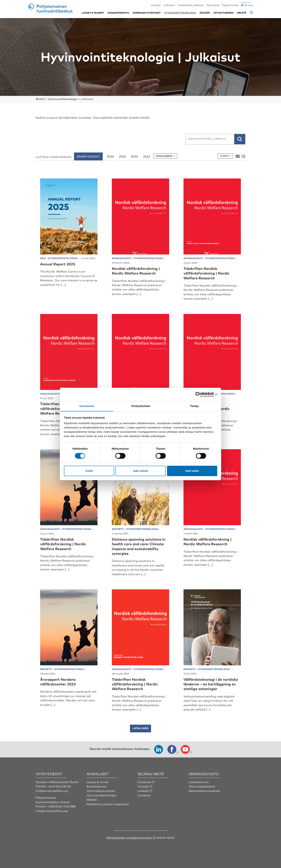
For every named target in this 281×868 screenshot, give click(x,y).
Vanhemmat (164, 156)
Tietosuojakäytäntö (202, 791)
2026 (110, 156)
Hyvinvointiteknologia (180, 13)
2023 (147, 156)
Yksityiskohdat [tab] (140, 406)
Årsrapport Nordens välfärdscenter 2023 (60, 681)
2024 (134, 156)
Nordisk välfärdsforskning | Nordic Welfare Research (138, 270)
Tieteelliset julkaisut (191, 5)
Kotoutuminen (224, 13)
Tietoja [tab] (194, 406)
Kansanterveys (118, 13)
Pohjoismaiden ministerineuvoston (129, 842)
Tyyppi (224, 156)
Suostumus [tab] (87, 406)
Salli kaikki (192, 471)
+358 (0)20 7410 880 (62, 811)
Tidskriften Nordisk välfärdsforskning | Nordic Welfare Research (209, 273)
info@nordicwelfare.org (52, 795)
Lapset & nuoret (93, 13)
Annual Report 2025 (59, 264)
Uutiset (156, 5)
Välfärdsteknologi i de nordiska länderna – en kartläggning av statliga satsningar (207, 686)
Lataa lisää (140, 733)
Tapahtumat (230, 5)
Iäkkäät (205, 13)
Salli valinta (141, 471)
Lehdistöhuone (199, 786)
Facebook (144, 786)
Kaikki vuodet (88, 156)
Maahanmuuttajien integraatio (108, 808)
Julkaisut (169, 5)
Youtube (143, 791)
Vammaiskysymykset (147, 13)
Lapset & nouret (98, 786)
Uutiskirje (144, 799)
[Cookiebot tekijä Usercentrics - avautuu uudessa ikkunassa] (202, 394)
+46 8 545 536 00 (59, 791)
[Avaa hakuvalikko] (251, 13)
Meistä (242, 13)
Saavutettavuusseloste (205, 795)
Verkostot (213, 5)
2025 (122, 156)
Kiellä (89, 471)
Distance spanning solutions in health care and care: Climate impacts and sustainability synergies (139, 546)
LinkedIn (144, 795)
